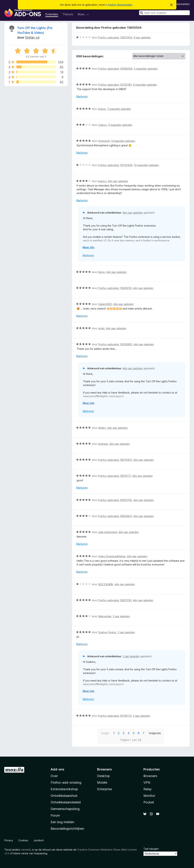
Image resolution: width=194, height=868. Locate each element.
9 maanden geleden (120, 125)
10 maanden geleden (146, 165)
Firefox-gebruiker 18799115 (115, 716)
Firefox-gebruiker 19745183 (115, 85)
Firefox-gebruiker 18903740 (115, 500)
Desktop (103, 776)
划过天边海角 (106, 584)
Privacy (9, 840)
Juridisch (39, 840)
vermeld (26, 850)
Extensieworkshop (64, 789)
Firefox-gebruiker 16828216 (115, 288)
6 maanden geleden (145, 85)
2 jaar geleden (121, 616)
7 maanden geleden (119, 109)
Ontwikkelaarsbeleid (66, 802)
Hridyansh (104, 141)
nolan (101, 328)
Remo (102, 272)
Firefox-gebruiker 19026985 (115, 344)
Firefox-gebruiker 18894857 (115, 516)
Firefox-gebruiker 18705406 (115, 165)
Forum (55, 815)
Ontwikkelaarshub (64, 796)
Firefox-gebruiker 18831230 (115, 600)
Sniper (102, 109)
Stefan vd (32, 37)
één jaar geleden (118, 181)
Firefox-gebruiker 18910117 (115, 476)
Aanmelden (183, 4)
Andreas (103, 444)
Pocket (149, 802)
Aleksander (105, 616)
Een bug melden (62, 822)
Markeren (82, 96)
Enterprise (104, 789)
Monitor (149, 796)
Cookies (23, 840)
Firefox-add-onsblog (66, 782)
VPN (147, 782)
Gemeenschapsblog (65, 809)
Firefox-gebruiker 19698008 (115, 69)
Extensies (52, 14)
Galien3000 (105, 304)
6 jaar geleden (142, 37)
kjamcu (102, 181)
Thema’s (68, 14)
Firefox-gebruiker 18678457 (115, 460)
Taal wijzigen (151, 849)
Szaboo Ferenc (107, 632)
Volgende (155, 733)
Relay (148, 789)
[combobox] (164, 13)
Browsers (150, 776)
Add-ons (57, 769)
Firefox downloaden (120, 5)
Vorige (105, 733)
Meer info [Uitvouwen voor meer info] (89, 247)
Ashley (102, 428)
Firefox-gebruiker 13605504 (115, 37)
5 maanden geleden (146, 69)
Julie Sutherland (108, 532)
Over (54, 776)
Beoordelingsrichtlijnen (67, 829)
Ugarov (103, 125)
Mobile (102, 782)
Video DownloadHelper (112, 556)
